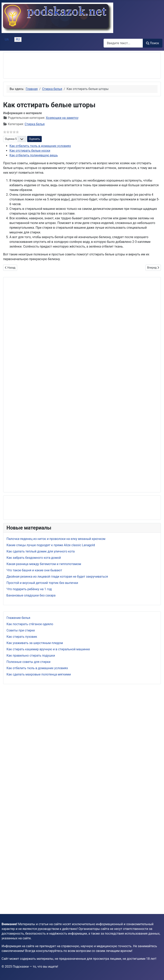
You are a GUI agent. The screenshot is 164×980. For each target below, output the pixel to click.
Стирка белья (35, 124)
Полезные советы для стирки (28, 662)
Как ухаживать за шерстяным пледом (35, 643)
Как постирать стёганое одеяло (30, 624)
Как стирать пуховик (22, 637)
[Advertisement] (38, 65)
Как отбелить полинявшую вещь (34, 155)
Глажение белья (18, 618)
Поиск (153, 43)
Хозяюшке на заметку (62, 118)
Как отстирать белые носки (30, 151)
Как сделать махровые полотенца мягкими (39, 674)
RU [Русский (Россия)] (18, 39)
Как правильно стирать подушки (31, 656)
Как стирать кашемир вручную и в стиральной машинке (48, 649)
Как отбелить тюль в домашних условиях (37, 668)
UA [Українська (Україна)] (7, 39)
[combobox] (123, 43)
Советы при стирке (21, 630)
